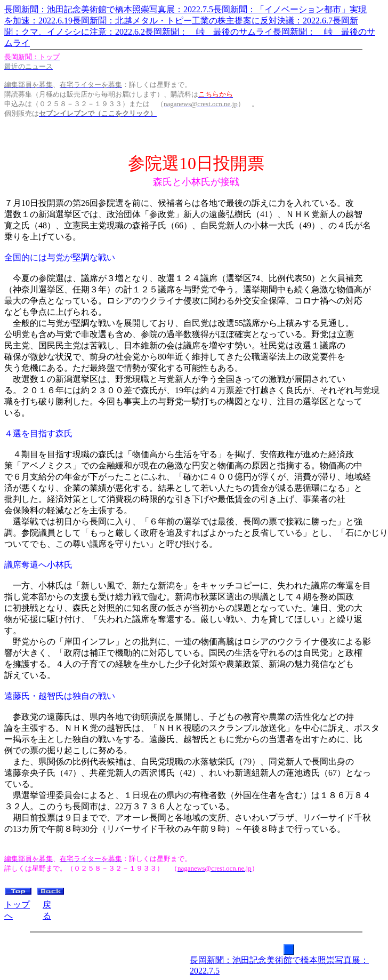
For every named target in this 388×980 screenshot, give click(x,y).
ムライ (17, 43)
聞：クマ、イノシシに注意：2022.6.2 (75, 32)
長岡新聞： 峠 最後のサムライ (209, 32)
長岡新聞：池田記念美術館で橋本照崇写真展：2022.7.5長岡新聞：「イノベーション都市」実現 (185, 9)
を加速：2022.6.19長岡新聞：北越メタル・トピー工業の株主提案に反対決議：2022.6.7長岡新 (181, 21)
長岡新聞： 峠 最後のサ (324, 32)
